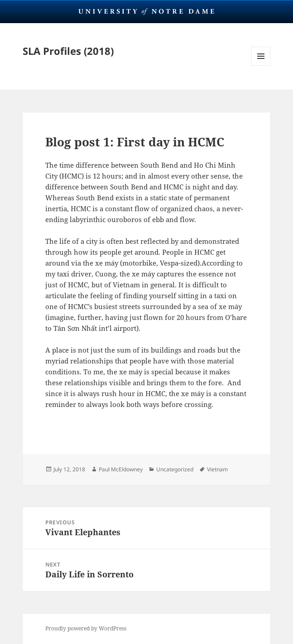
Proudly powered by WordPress (86, 628)
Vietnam (217, 469)
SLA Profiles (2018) (68, 51)
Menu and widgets (261, 65)
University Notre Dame (146, 11)
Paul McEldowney (121, 469)
